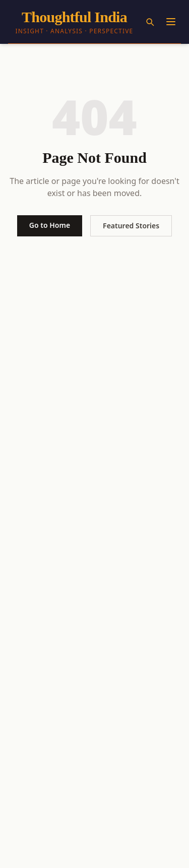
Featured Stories (131, 226)
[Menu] (171, 22)
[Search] (150, 22)
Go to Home (50, 225)
